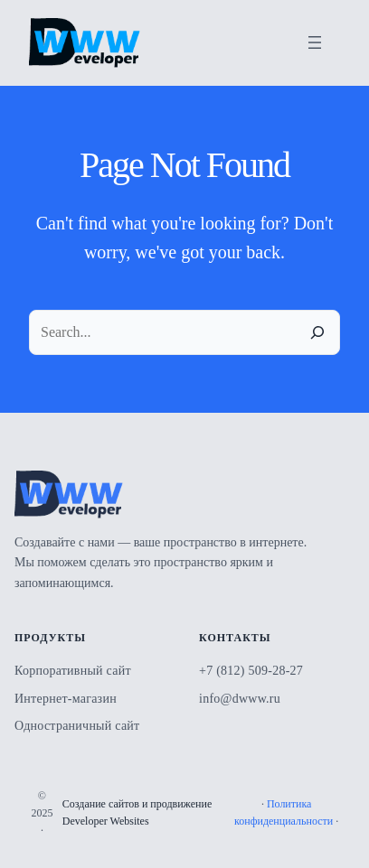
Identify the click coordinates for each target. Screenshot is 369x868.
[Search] (317, 332)
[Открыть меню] (315, 42)
